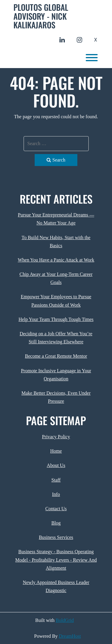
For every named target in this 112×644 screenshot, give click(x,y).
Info (56, 494)
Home (56, 451)
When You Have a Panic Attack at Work (56, 260)
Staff (56, 480)
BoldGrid (65, 620)
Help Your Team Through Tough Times (56, 319)
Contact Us (56, 509)
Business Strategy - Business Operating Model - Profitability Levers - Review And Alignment (56, 560)
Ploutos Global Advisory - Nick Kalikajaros (41, 16)
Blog (56, 523)
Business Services (56, 537)
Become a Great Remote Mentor (56, 356)
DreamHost (70, 636)
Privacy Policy (56, 437)
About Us (56, 465)
